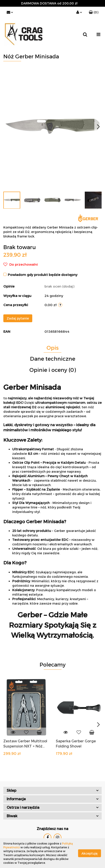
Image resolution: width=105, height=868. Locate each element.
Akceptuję (90, 853)
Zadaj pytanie (18, 318)
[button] (94, 12)
